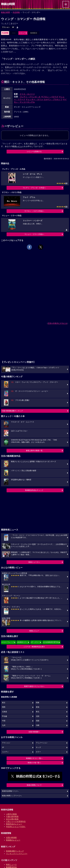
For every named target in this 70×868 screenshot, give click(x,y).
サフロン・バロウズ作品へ (34, 211)
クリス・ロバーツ (27, 94)
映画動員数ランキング (15, 851)
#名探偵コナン (22, 642)
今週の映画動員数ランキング (12, 411)
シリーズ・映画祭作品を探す (34, 647)
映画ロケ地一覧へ (34, 763)
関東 (38, 703)
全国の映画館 (11, 838)
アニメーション (42, 743)
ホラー (38, 752)
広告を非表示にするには (57, 323)
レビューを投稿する (34, 152)
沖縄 (38, 725)
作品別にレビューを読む (16, 827)
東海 (38, 707)
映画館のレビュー (13, 840)
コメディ (5, 752)
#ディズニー (35, 642)
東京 (4, 703)
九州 (4, 725)
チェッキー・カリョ (34, 99)
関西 (4, 707)
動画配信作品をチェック (34, 490)
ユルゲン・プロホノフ (53, 99)
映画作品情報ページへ (10, 791)
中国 (4, 721)
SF (13, 27)
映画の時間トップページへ (12, 796)
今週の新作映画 (12, 816)
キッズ (38, 747)
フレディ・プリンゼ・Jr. (30, 97)
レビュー (22, 33)
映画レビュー (34, 631)
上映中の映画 (11, 814)
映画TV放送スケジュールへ (34, 686)
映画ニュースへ (34, 562)
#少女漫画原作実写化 (51, 642)
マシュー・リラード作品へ (34, 234)
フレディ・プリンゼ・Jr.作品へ (34, 188)
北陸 (38, 716)
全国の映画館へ (34, 732)
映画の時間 (5, 12)
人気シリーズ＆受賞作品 (16, 821)
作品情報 (16, 12)
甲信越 (4, 716)
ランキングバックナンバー (17, 854)
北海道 (4, 712)
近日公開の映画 (12, 819)
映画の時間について (34, 785)
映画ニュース (11, 865)
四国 (38, 721)
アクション (6, 27)
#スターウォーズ (8, 642)
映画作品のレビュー (14, 824)
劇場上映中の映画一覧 (34, 451)
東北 (38, 712)
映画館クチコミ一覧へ (34, 758)
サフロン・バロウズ (50, 97)
